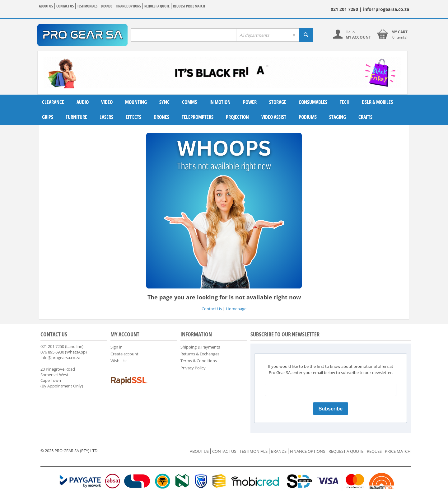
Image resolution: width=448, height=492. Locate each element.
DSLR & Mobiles (377, 102)
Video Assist (274, 117)
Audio (83, 102)
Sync (164, 102)
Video (107, 102)
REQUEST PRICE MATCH (189, 6)
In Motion (220, 102)
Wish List (119, 361)
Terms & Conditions (199, 361)
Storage (278, 102)
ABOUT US (46, 6)
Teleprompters (198, 117)
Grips (48, 117)
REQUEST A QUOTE (157, 6)
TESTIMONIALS (87, 6)
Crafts (365, 117)
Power (250, 102)
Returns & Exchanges (200, 354)
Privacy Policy (193, 368)
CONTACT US (65, 6)
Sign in (117, 347)
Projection (237, 117)
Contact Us (212, 309)
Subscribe (331, 409)
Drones (161, 117)
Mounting (136, 102)
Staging (338, 117)
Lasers (106, 117)
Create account (124, 354)
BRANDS (107, 6)
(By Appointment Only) (62, 386)
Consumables (313, 102)
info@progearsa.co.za (60, 358)
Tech (345, 102)
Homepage (236, 309)
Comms (189, 102)
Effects (133, 117)
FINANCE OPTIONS (128, 6)
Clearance (53, 102)
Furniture (76, 117)
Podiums (308, 117)
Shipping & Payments (200, 347)
